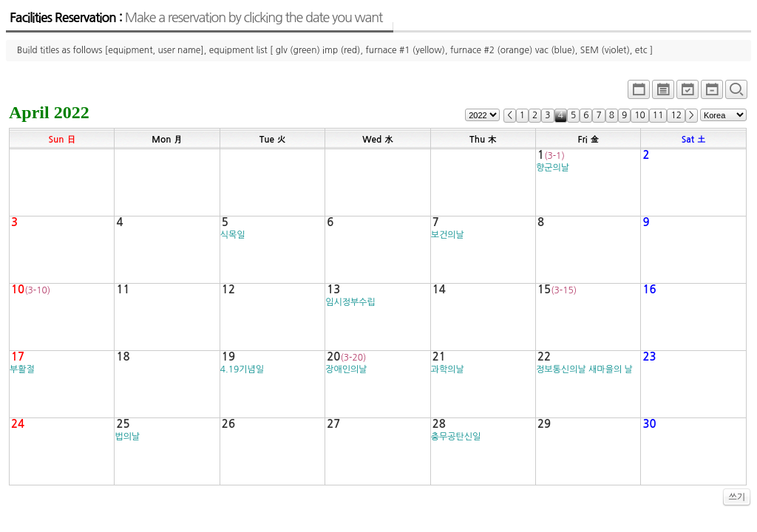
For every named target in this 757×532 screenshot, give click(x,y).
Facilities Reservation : (196, 18)
